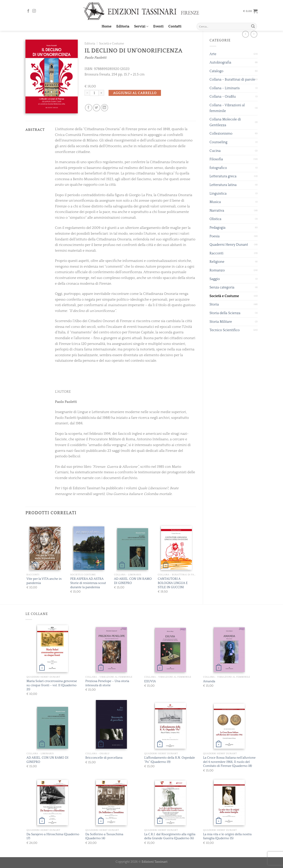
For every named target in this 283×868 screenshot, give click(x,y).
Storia (214, 304)
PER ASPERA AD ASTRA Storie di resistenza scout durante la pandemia (88, 583)
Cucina (215, 151)
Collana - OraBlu (223, 97)
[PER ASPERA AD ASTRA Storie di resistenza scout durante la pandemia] (89, 548)
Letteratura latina (223, 185)
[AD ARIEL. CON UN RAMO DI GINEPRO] (133, 549)
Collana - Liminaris (225, 88)
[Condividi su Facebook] (89, 108)
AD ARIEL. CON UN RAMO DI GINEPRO (133, 581)
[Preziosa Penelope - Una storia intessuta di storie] (111, 650)
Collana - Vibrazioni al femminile (227, 108)
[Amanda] (229, 650)
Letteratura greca (223, 176)
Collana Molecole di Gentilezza (225, 122)
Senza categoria (222, 287)
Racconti (217, 253)
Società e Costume (224, 296)
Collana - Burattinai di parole (232, 79)
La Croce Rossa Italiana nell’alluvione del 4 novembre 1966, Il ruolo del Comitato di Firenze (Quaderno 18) (229, 762)
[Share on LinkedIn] (104, 108)
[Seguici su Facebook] (28, 11)
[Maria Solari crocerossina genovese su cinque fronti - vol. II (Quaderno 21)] (53, 649)
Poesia (215, 236)
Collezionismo (221, 133)
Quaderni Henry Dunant (229, 245)
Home (107, 26)
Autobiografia (220, 62)
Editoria (123, 26)
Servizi (141, 26)
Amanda (209, 681)
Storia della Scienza (225, 313)
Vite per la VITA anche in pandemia (44, 581)
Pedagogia (218, 228)
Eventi (158, 26)
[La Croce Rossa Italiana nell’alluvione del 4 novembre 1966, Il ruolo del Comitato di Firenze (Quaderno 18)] (229, 726)
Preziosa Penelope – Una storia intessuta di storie (107, 683)
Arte (213, 54)
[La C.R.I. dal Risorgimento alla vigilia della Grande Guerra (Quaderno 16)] (170, 803)
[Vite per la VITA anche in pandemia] (45, 548)
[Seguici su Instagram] (34, 11)
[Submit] (253, 27)
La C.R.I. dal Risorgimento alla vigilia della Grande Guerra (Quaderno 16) (170, 836)
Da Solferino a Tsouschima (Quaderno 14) (104, 836)
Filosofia (216, 159)
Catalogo (217, 71)
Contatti (175, 26)
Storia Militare (221, 322)
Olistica (216, 219)
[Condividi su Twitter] (97, 108)
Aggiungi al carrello (135, 93)
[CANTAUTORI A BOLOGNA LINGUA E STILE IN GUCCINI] (176, 548)
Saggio (215, 279)
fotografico (218, 168)
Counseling (219, 142)
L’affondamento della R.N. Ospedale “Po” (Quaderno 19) (170, 760)
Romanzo (217, 270)
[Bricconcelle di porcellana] (111, 724)
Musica (215, 202)
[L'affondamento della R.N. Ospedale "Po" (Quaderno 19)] (170, 726)
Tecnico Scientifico (225, 330)
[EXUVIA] (170, 650)
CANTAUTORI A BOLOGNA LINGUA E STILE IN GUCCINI (173, 583)
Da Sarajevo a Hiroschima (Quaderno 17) (53, 836)
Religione (217, 262)
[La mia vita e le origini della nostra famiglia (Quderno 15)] (229, 802)
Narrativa (217, 211)
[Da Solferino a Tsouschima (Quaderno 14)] (111, 803)
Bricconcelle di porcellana (104, 758)
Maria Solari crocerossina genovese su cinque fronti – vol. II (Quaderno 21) (52, 685)
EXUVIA (150, 681)
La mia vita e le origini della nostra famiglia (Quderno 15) (227, 836)
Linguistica (218, 193)
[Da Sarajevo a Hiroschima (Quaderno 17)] (53, 803)
